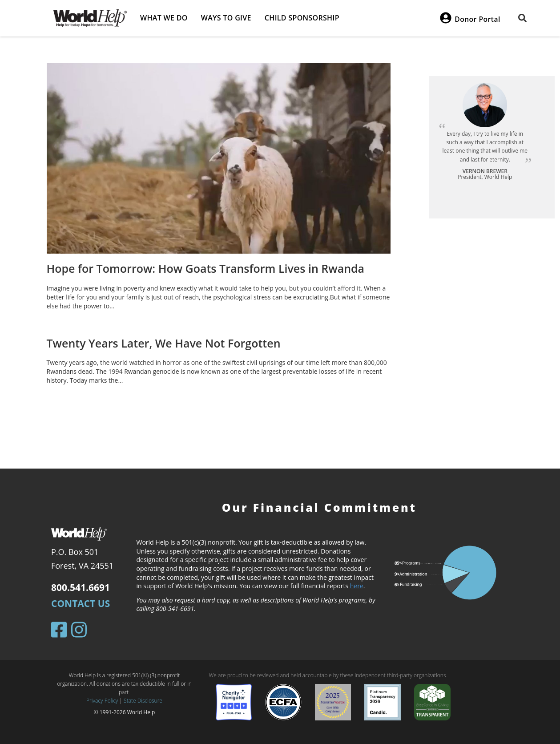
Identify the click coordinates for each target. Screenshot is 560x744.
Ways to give (226, 18)
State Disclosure (143, 701)
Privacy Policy (102, 701)
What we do (164, 18)
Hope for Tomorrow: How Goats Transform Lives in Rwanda (206, 268)
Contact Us (81, 603)
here (357, 586)
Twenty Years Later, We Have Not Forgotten (164, 343)
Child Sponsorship (302, 18)
